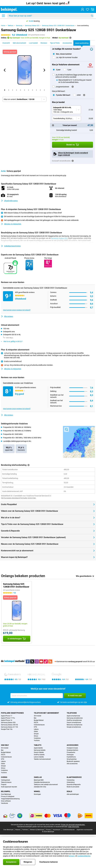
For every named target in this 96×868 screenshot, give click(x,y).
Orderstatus (71, 782)
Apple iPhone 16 (7, 720)
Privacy (48, 830)
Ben (35, 718)
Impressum (57, 830)
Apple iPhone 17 (7, 716)
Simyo (36, 736)
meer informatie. (74, 827)
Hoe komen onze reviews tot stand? (17, 310)
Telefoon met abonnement (46, 713)
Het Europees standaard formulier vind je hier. (19, 498)
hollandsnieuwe (39, 725)
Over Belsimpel (6, 794)
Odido (36, 731)
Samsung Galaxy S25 (32, 26)
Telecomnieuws (6, 782)
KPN (35, 727)
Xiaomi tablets (39, 752)
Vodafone (37, 738)
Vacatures (4, 803)
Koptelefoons (71, 757)
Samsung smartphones (75, 718)
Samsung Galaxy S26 (8, 723)
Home (3, 26)
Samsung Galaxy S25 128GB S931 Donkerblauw (58, 26)
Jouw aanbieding (83, 26)
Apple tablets (38, 748)
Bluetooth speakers (73, 761)
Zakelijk (38, 777)
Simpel (36, 734)
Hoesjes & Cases (72, 748)
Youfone (37, 740)
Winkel (37, 791)
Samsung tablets (40, 750)
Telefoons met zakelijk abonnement (46, 785)
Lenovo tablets (39, 757)
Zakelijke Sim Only (40, 787)
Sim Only (5, 745)
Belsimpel (6, 791)
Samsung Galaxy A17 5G (9, 727)
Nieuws (18, 830)
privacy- (72, 856)
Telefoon (10, 26)
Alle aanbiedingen (73, 794)
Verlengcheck (5, 780)
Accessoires (73, 745)
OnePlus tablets (39, 755)
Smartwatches (72, 759)
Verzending (71, 780)
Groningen (37, 794)
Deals (69, 791)
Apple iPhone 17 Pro (8, 718)
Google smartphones (74, 727)
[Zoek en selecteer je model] (50, 16)
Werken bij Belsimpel (37, 830)
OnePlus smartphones (74, 720)
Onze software (6, 801)
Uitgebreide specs (9, 201)
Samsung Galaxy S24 (59, 238)
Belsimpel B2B (39, 780)
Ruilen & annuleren (73, 787)
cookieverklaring (84, 856)
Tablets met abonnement (42, 759)
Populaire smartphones (12, 713)
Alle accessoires (72, 764)
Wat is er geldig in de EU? (12, 341)
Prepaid (4, 785)
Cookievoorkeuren (69, 830)
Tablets (38, 745)
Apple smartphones (73, 716)
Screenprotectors (72, 750)
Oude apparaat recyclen (9, 787)
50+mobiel (37, 716)
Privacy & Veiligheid (8, 797)
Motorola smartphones (74, 725)
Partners (25, 830)
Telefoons (72, 713)
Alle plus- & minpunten (11, 224)
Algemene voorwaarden (85, 830)
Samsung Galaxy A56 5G (9, 725)
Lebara (36, 729)
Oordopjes (70, 755)
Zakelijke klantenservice (42, 782)
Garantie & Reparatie (74, 785)
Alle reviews (7, 316)
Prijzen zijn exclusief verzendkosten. (73, 825)
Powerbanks (71, 752)
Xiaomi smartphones (74, 723)
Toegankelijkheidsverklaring (10, 799)
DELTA (36, 723)
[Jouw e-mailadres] (37, 696)
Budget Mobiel (39, 720)
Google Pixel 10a (7, 729)
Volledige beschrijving (11, 246)
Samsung (19, 26)
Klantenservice (74, 777)
